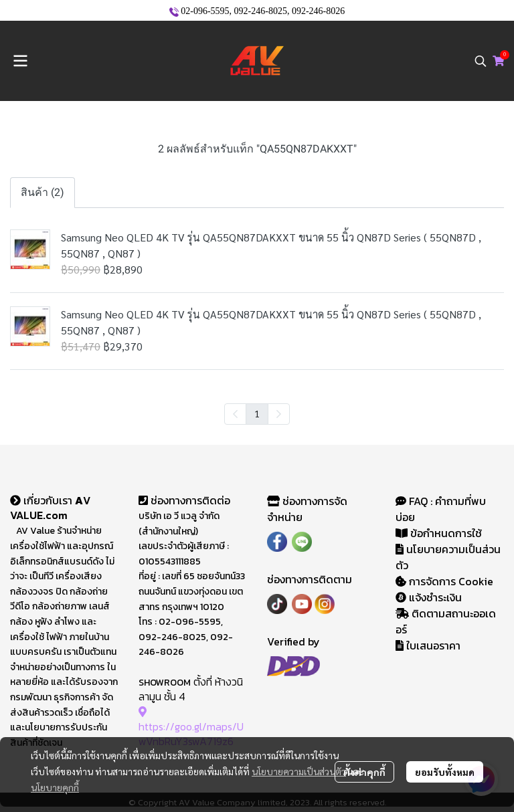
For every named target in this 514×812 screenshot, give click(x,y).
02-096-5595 (205, 11)
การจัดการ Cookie (444, 581)
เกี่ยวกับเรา (42, 500)
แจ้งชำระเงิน (429, 597)
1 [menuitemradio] (257, 413)
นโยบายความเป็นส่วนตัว (299, 771)
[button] (481, 61)
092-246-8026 (318, 11)
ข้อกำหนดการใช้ (439, 533)
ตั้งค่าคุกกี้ (364, 772)
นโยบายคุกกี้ (55, 787)
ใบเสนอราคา (428, 645)
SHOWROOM (165, 683)
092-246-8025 (261, 11)
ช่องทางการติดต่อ (184, 500)
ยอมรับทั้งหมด (445, 772)
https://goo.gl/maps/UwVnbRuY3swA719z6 (191, 727)
